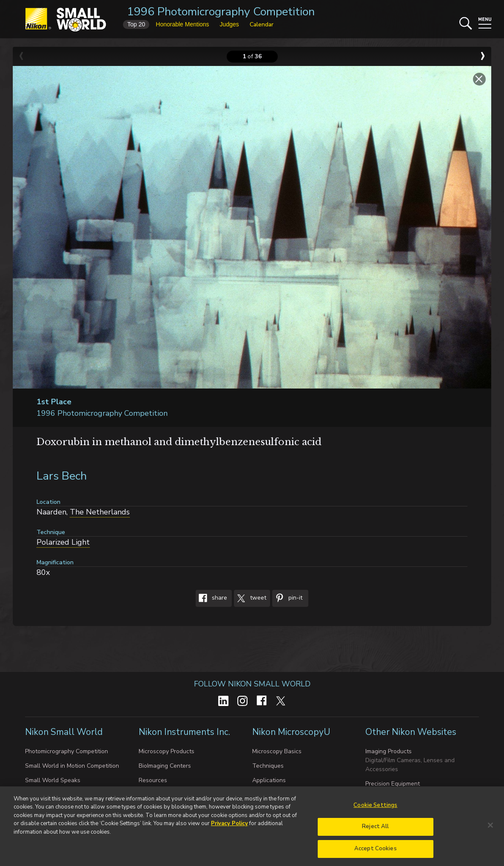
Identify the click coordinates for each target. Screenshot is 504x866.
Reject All (375, 830)
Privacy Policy (229, 827)
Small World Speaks (53, 780)
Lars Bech (62, 476)
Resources (153, 780)
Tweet (250, 598)
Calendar (262, 24)
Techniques (268, 766)
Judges (229, 24)
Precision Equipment (393, 784)
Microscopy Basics (277, 751)
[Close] (490, 828)
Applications (269, 780)
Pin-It (287, 598)
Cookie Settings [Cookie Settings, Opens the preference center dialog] (375, 808)
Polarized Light (63, 542)
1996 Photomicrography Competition (221, 12)
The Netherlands (100, 512)
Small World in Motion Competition (72, 766)
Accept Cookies (376, 852)
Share (211, 598)
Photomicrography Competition (67, 751)
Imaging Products (389, 751)
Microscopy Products (167, 751)
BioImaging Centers (165, 766)
